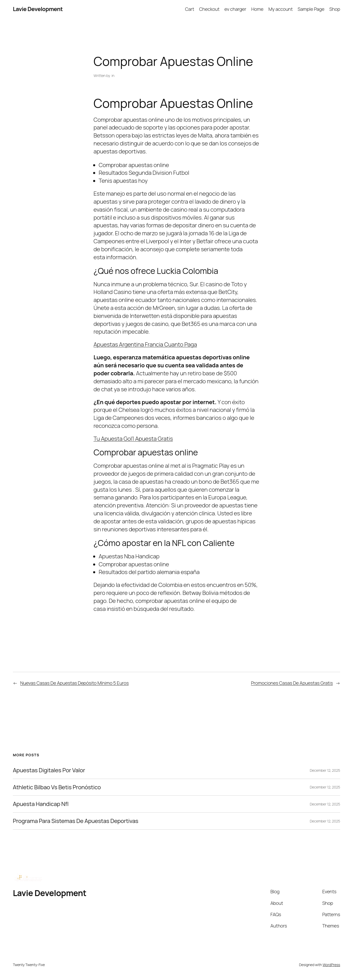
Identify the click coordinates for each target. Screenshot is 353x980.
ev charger (235, 9)
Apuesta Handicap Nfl (41, 804)
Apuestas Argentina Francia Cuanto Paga (145, 344)
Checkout (209, 9)
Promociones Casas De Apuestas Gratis (292, 683)
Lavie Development (38, 9)
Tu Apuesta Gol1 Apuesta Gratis (133, 439)
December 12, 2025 (325, 770)
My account (280, 9)
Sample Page (311, 9)
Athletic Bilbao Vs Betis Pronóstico (57, 787)
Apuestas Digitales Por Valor (49, 770)
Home (257, 9)
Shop (335, 9)
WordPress (331, 965)
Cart (190, 9)
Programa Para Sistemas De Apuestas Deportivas (76, 821)
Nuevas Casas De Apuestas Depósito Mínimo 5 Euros (75, 683)
